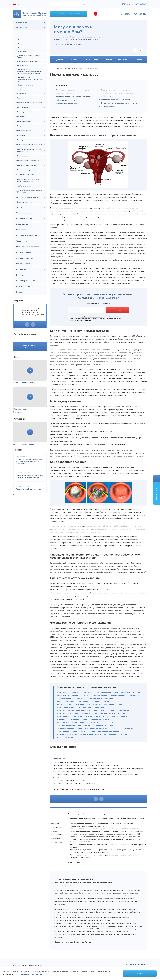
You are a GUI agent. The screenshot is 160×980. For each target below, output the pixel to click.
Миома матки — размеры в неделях (108, 705)
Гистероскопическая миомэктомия (30, 40)
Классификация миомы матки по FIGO (101, 729)
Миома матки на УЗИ (105, 726)
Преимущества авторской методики (115, 99)
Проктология (22, 224)
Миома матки (22, 28)
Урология (20, 207)
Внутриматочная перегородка (28, 161)
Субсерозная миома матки (107, 693)
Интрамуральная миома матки (69, 729)
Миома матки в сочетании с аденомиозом (74, 714)
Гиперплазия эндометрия (27, 170)
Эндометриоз (22, 98)
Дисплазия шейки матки (26, 175)
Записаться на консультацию (69, 14)
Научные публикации (25, 85)
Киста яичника (22, 107)
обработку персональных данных (92, 317)
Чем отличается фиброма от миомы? (72, 723)
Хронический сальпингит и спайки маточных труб (30, 150)
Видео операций (24, 252)
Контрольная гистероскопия (28, 44)
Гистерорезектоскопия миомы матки (110, 714)
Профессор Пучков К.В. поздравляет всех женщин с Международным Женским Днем (29, 462)
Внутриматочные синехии (27, 165)
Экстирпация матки (127, 729)
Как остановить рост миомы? (115, 717)
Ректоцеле (21, 140)
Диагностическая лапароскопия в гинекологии (30, 192)
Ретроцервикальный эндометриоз (30, 103)
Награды (53, 831)
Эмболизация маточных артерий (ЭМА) (29, 57)
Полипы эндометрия (25, 156)
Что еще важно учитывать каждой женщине (119, 103)
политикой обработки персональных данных (106, 319)
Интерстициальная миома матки (87, 717)
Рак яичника (22, 126)
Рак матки (21, 117)
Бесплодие (21, 112)
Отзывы (21, 89)
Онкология (21, 230)
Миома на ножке (64, 717)
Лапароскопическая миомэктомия (30, 36)
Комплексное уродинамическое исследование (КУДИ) (29, 180)
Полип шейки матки (25, 202)
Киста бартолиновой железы (28, 197)
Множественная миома (66, 708)
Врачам (19, 275)
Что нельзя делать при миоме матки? (72, 720)
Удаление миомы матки (130, 693)
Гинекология (22, 22)
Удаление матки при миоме (27, 61)
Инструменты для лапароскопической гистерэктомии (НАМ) (30, 79)
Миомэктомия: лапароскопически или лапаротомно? (79, 735)
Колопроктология (24, 219)
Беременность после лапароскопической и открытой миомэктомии (29, 50)
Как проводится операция (66, 104)
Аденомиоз (21, 93)
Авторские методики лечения (28, 32)
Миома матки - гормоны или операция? (73, 711)
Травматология (23, 241)
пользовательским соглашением (81, 321)
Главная (53, 69)
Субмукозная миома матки (82, 693)
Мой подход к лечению (65, 100)
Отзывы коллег (23, 264)
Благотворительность (26, 281)
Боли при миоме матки (100, 720)
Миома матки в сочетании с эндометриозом (111, 711)
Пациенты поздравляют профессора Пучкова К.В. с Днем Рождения (29, 476)
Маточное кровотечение (109, 732)
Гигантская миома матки (67, 732)
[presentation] (27, 324)
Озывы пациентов (57, 835)
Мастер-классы (23, 65)
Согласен (140, 974)
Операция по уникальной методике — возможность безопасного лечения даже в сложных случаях (118, 93)
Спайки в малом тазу (25, 186)
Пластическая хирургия (26, 236)
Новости (20, 292)
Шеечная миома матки (66, 737)
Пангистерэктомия (88, 732)
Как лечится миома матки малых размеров (73, 96)
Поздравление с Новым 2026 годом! (29, 489)
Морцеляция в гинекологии (116, 735)
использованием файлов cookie (29, 974)
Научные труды (56, 842)
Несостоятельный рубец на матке (30, 145)
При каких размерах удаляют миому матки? (75, 726)
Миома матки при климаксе (102, 723)
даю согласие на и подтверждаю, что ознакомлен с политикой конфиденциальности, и (97, 319)
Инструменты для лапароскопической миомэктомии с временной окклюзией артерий (30, 71)
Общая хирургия (23, 213)
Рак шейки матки (23, 121)
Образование (55, 824)
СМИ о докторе (23, 286)
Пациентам (21, 269)
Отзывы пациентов (25, 258)
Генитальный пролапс (25, 131)
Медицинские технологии (27, 247)
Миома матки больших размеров (93, 708)
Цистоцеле (21, 135)
